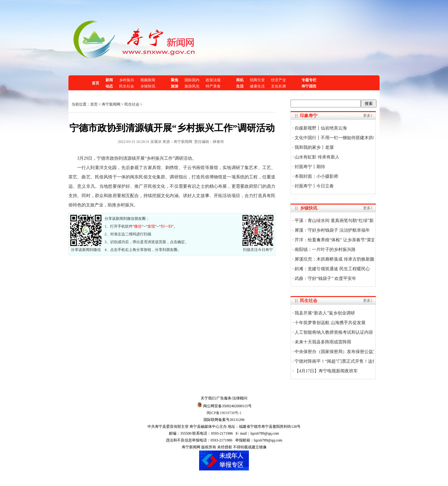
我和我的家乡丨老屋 (314, 147)
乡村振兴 (127, 80)
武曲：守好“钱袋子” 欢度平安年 (325, 278)
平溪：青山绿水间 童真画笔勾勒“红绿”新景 (336, 221)
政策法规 (213, 80)
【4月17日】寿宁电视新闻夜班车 (326, 371)
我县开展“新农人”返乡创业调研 (324, 313)
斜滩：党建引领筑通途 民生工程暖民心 (332, 269)
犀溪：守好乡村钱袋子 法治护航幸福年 (332, 230)
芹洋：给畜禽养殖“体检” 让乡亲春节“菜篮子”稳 (340, 240)
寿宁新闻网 (111, 104)
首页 (96, 83)
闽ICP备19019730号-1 (224, 413)
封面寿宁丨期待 (310, 167)
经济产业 (278, 80)
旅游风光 (192, 86)
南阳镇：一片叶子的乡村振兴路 (325, 250)
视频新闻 (148, 80)
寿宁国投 (309, 86)
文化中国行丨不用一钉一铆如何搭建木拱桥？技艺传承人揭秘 (353, 138)
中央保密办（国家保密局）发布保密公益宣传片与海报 (347, 352)
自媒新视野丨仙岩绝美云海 (320, 128)
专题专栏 (309, 80)
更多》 (369, 116)
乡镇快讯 (148, 86)
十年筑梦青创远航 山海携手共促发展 (330, 323)
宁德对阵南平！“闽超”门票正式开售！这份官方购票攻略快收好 (355, 361)
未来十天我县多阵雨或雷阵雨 (323, 342)
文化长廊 (278, 86)
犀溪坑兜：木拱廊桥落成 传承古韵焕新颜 (334, 259)
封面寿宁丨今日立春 (314, 186)
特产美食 (213, 86)
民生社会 (127, 86)
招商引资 (257, 80)
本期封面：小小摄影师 (316, 176)
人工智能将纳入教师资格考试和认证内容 (334, 332)
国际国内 (192, 80)
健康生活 (257, 86)
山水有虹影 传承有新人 (317, 157)
